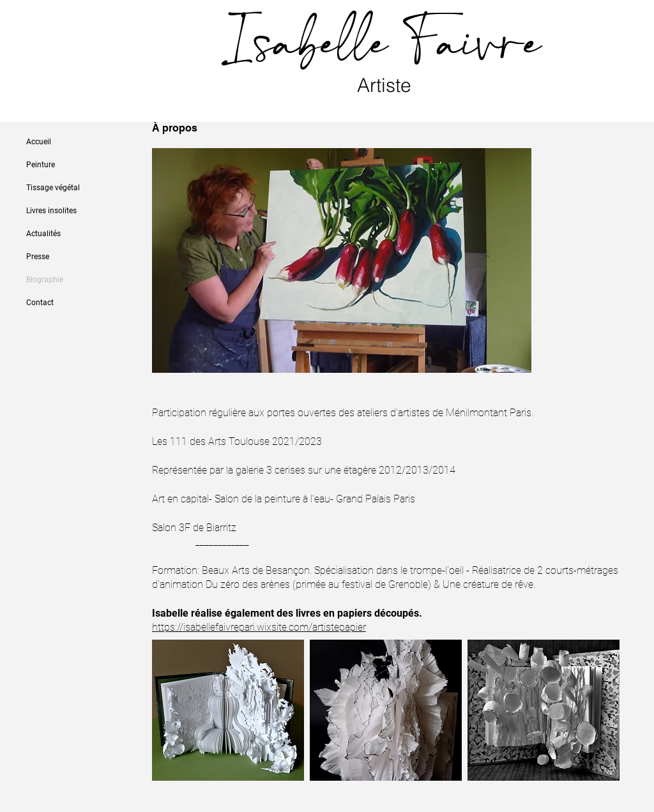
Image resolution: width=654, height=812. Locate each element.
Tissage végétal (53, 188)
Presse (38, 257)
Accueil (39, 142)
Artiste (387, 85)
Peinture (41, 165)
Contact (40, 303)
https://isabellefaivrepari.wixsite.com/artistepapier (259, 627)
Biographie (45, 280)
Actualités (43, 234)
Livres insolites (51, 211)
